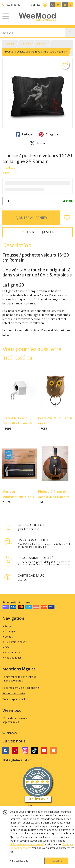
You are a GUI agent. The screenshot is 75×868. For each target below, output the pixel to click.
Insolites (42, 44)
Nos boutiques (12, 658)
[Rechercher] (70, 33)
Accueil (10, 44)
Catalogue (9, 631)
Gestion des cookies (14, 693)
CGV (6, 647)
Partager (24, 134)
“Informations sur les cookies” (27, 844)
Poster (38, 143)
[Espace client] (45, 5)
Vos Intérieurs (11, 652)
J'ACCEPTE (57, 861)
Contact (35, 5)
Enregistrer (49, 134)
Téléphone (10, 733)
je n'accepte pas (19, 861)
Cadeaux (26, 44)
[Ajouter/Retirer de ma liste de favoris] (67, 218)
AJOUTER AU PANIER (31, 218)
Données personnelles (15, 699)
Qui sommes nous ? (15, 642)
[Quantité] (10, 201)
